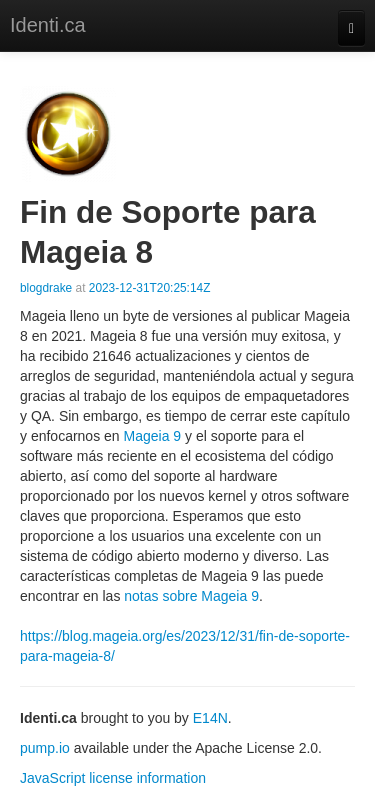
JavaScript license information (113, 778)
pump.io (45, 748)
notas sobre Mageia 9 (191, 596)
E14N (210, 718)
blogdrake (46, 288)
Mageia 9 (153, 436)
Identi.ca (48, 25)
